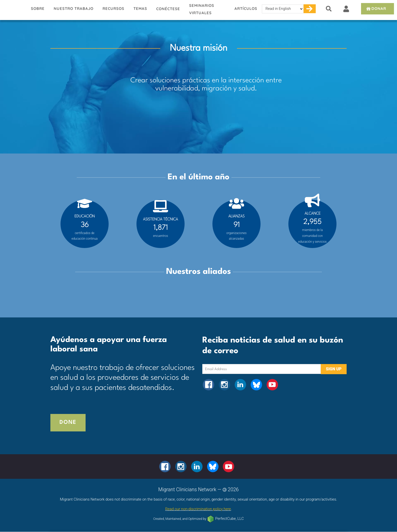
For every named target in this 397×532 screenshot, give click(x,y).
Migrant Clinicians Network (13, 10)
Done (68, 422)
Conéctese (168, 9)
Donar (376, 8)
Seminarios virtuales (202, 9)
